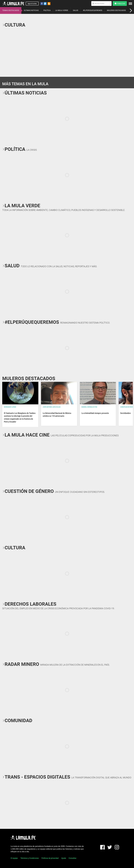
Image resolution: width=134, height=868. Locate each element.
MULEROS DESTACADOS (116, 10)
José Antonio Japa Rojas (52, 407)
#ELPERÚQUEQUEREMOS (93, 10)
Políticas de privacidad (50, 858)
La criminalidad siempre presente (95, 413)
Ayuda (64, 858)
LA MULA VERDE (62, 10)
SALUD (76, 10)
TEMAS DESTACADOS (11, 10)
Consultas (72, 858)
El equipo (14, 858)
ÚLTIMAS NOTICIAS (31, 10)
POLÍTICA (47, 10)
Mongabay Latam (10, 407)
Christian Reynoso (127, 407)
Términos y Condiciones (30, 858)
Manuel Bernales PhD (89, 407)
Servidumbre (125, 413)
